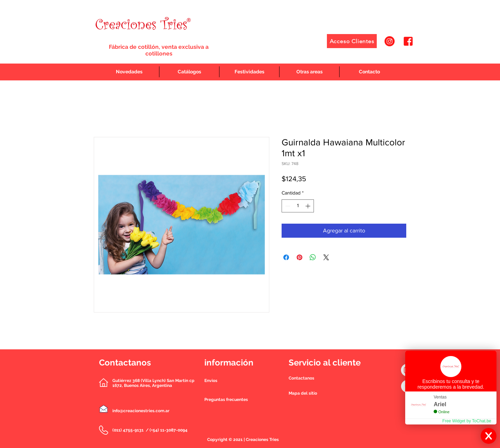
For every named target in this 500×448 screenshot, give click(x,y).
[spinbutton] (298, 206)
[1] (390, 41)
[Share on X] (326, 257)
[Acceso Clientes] (352, 41)
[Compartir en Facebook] (286, 257)
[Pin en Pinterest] (300, 257)
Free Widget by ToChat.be (467, 421)
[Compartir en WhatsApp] (313, 257)
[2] (408, 41)
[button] (301, 378)
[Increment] (308, 206)
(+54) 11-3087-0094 (169, 430)
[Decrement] (287, 206)
